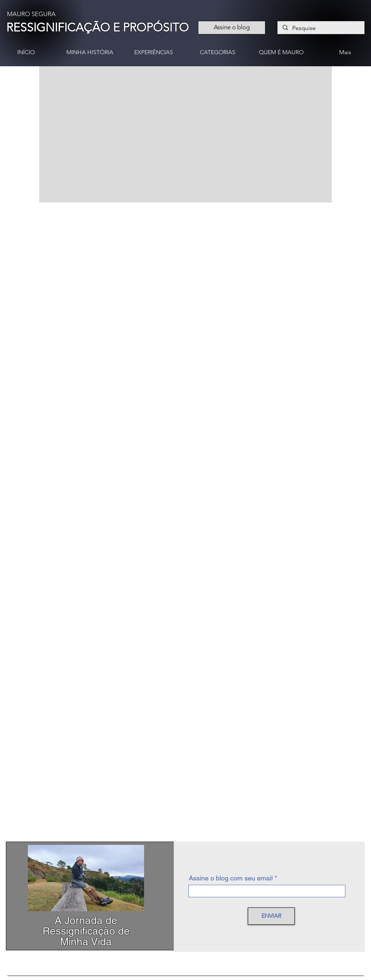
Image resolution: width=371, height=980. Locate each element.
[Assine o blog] (232, 28)
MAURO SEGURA (31, 14)
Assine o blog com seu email (231, 878)
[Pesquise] (321, 28)
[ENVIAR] (271, 916)
